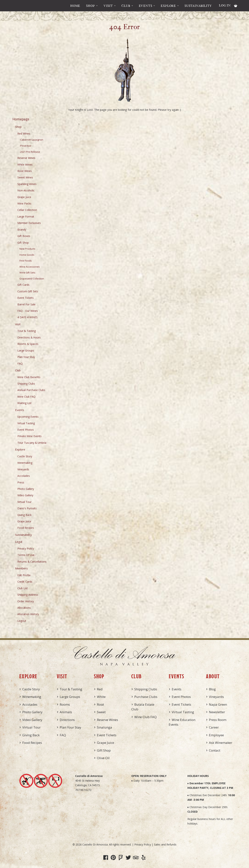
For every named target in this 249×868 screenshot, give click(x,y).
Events (146, 6)
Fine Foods (26, 261)
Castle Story (25, 456)
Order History (26, 601)
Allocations (24, 608)
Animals (66, 712)
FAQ (20, 364)
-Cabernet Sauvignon (31, 140)
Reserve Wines (26, 158)
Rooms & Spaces (28, 344)
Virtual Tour (24, 502)
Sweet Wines (25, 177)
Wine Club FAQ (26, 397)
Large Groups (26, 350)
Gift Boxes (24, 236)
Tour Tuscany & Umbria (32, 443)
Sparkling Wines (27, 184)
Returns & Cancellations (32, 562)
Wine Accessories (30, 267)
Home (75, 6)
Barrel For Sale (26, 304)
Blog (212, 689)
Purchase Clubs (146, 697)
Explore (168, 6)
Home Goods (27, 255)
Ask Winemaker (221, 743)
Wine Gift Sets (27, 273)
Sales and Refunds (165, 844)
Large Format (26, 216)
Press (21, 482)
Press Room (218, 720)
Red (100, 689)
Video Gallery (25, 495)
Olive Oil (103, 758)
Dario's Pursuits (27, 508)
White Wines (25, 165)
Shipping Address (28, 595)
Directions (67, 720)
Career (214, 727)
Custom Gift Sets (28, 291)
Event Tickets (26, 298)
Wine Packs (24, 203)
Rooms (65, 704)
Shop (90, 6)
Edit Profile (24, 575)
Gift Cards (23, 285)
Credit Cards (25, 582)
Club (126, 6)
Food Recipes (26, 528)
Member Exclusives (29, 223)
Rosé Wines (25, 171)
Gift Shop (23, 243)
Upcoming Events (28, 417)
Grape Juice (24, 197)
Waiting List (24, 403)
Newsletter (217, 712)
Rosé (100, 704)
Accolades (24, 476)
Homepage (21, 119)
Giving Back (24, 515)
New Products (27, 249)
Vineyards (23, 469)
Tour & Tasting (27, 331)
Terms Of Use (26, 555)
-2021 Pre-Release (30, 152)
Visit (108, 6)
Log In (225, 5)
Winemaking (25, 463)
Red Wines (24, 134)
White (101, 697)
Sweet (101, 712)
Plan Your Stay (26, 357)
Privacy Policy (26, 549)
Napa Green (218, 704)
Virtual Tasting (26, 423)
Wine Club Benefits (29, 377)
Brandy (22, 230)
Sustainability (198, 6)
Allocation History (28, 614)
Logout (22, 621)
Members (21, 568)
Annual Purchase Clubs (31, 390)
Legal (19, 542)
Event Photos (26, 430)
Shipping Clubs (26, 384)
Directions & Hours (29, 337)
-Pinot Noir (25, 146)
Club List (23, 588)
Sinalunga (104, 727)
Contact (215, 750)
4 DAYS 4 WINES (27, 317)
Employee (216, 735)
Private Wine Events (29, 436)
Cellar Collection (27, 210)
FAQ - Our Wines (28, 311)
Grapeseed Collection (32, 279)
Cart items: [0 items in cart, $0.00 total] (236, 6)
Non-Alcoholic (26, 190)
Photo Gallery (26, 489)
